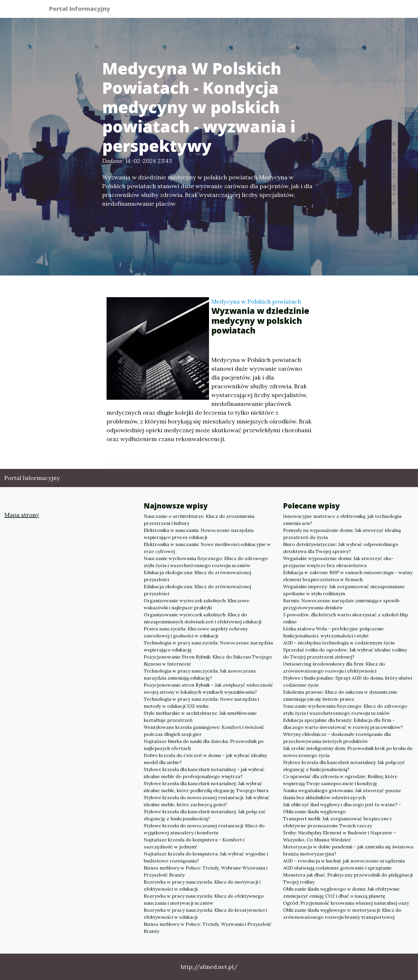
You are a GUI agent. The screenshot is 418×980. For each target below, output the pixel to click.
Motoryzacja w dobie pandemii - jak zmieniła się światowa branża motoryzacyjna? (348, 850)
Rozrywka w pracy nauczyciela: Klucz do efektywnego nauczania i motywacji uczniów (204, 899)
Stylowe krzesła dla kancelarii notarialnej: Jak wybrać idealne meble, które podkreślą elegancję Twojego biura (206, 787)
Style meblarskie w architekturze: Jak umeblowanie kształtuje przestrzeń (200, 717)
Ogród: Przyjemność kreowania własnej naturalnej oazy (346, 903)
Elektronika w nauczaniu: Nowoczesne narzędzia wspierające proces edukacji (199, 534)
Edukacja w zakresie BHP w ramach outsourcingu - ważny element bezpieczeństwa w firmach (348, 576)
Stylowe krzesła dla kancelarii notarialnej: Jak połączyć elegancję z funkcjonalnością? (205, 815)
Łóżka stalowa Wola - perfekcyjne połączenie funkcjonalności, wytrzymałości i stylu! (333, 632)
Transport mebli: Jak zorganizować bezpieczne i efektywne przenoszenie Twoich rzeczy (337, 822)
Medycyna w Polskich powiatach (256, 301)
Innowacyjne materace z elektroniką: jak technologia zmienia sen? (342, 520)
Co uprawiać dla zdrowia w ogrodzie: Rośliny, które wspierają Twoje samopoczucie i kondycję (340, 780)
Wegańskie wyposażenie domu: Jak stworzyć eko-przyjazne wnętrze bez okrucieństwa (338, 562)
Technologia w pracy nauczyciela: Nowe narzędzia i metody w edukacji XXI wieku (201, 702)
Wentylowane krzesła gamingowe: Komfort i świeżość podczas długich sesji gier (204, 731)
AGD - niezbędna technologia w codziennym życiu (339, 643)
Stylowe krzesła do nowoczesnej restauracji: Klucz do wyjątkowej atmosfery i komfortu (204, 829)
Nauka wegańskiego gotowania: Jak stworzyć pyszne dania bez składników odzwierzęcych (342, 794)
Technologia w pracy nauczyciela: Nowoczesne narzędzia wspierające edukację (208, 646)
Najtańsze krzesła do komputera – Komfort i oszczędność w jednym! (194, 843)
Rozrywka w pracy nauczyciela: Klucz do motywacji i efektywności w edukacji (202, 885)
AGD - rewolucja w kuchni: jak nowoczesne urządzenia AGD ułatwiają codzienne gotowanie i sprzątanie (344, 864)
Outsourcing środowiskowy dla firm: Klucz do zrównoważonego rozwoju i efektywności (334, 667)
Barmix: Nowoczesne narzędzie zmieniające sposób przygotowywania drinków (341, 604)
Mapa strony (22, 515)
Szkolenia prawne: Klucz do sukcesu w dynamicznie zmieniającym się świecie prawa (340, 695)
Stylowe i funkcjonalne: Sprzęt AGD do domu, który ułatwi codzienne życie (348, 681)
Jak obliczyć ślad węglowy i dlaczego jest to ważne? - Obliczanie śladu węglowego (342, 808)
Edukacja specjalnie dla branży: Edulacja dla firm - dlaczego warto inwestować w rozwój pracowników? (343, 724)
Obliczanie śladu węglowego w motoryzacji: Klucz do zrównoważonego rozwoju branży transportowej (342, 913)
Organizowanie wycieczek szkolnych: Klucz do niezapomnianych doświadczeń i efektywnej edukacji (203, 618)
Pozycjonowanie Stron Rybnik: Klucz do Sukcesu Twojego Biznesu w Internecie (208, 660)
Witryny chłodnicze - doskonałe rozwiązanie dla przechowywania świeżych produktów (337, 738)
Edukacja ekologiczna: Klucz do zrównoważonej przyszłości (197, 576)
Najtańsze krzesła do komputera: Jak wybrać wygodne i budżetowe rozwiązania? (206, 857)
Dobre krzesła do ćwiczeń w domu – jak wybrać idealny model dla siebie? (205, 759)
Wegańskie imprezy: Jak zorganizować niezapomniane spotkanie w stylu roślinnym (344, 590)
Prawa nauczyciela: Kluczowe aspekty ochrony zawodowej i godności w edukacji (196, 632)
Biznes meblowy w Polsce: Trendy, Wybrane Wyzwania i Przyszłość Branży (206, 871)
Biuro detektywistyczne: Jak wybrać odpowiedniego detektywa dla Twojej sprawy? (341, 548)
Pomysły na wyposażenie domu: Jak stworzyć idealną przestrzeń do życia (342, 534)
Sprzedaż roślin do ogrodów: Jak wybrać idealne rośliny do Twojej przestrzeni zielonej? (345, 653)
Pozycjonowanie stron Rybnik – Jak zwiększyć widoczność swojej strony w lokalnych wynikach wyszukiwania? (208, 688)
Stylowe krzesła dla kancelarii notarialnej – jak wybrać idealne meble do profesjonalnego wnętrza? (204, 773)
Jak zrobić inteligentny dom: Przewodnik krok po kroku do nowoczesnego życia (348, 752)
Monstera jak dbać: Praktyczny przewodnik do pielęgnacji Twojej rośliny (348, 878)
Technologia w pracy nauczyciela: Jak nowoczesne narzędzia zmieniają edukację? (200, 674)
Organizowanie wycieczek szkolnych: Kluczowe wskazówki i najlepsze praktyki (197, 604)
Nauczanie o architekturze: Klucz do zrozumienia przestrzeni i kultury (199, 520)
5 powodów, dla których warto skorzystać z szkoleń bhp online (346, 618)
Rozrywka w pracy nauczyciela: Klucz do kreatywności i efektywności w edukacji (205, 913)
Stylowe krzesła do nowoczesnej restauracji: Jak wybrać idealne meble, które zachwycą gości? (207, 801)
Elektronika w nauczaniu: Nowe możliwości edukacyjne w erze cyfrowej (207, 548)
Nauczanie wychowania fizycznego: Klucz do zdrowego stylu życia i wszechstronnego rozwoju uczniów (206, 562)
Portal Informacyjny (83, 10)
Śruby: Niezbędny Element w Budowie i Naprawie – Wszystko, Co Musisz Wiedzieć (340, 836)
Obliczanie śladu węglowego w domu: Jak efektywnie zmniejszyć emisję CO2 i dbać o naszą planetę (341, 892)
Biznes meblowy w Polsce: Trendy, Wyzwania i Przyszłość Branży (208, 928)
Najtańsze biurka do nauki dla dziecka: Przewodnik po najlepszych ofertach (204, 745)
